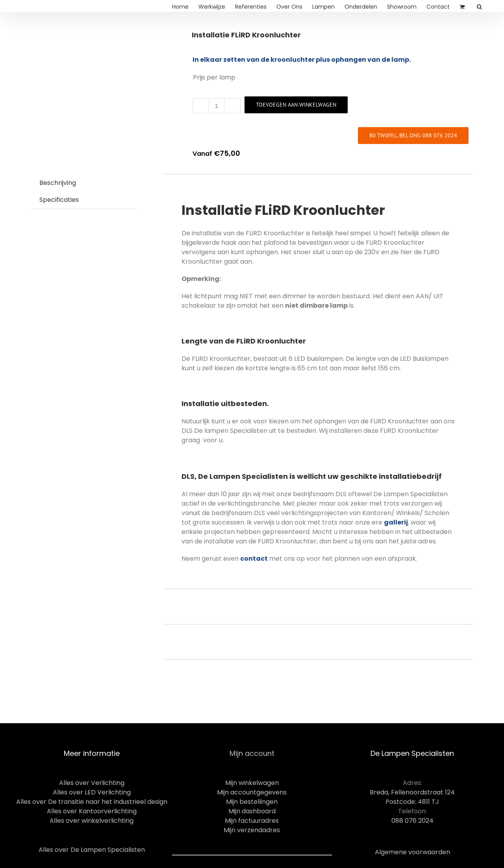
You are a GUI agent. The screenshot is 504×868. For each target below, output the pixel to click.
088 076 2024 (412, 821)
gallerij (396, 522)
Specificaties (59, 200)
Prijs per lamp (214, 77)
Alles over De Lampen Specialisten (92, 850)
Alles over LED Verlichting (92, 792)
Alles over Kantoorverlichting (92, 811)
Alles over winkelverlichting (92, 821)
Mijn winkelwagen (252, 783)
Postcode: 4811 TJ (412, 802)
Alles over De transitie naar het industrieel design (92, 802)
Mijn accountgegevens (252, 792)
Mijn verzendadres (252, 830)
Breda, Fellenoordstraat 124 (412, 792)
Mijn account (252, 753)
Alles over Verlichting (92, 783)
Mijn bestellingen (252, 802)
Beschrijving (58, 183)
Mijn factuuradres (252, 821)
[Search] (480, 6)
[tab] (58, 183)
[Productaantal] (217, 106)
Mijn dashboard (252, 811)
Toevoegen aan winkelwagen (296, 105)
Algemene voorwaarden (412, 852)
